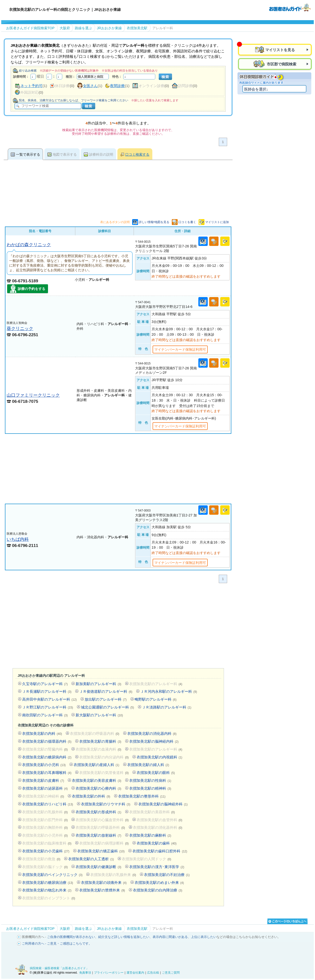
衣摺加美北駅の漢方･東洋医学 (157, 867)
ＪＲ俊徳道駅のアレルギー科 (106, 691)
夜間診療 (117, 86)
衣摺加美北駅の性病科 (150, 780)
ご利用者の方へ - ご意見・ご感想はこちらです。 (57, 943)
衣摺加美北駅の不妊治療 (167, 875)
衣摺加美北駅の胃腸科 (100, 741)
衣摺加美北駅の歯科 (157, 843)
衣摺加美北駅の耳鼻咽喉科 (47, 773)
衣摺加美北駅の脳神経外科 (163, 804)
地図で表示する (65, 154)
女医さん (90, 86)
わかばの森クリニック (29, 245)
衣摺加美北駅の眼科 (156, 773)
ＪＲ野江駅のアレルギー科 (48, 707)
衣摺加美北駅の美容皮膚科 (97, 780)
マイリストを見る (280, 50)
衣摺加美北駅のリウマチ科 (106, 804)
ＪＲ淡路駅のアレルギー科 (167, 707)
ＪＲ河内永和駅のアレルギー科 (169, 691)
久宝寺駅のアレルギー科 (45, 684)
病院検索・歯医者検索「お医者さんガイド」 (59, 968)
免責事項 (85, 973)
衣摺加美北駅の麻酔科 (150, 835)
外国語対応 (29, 92)
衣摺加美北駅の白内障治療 (158, 890)
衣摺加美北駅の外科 (91, 796)
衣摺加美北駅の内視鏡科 (159, 757)
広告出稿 (153, 973)
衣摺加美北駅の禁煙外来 (102, 890)
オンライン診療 (151, 86)
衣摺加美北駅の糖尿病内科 (47, 757)
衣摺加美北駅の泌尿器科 (45, 788)
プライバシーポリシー (109, 973)
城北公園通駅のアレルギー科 (108, 707)
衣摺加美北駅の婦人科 (148, 765)
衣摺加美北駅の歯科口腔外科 (160, 851)
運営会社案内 (135, 973)
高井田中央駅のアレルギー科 (49, 699)
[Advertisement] (118, 469)
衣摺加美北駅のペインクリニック (52, 875)
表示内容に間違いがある (170, 937)
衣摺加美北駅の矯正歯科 (101, 851)
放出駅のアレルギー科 (106, 699)
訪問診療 (185, 86)
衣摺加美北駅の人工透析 (91, 859)
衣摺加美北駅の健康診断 (98, 867)
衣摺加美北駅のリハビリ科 (48, 804)
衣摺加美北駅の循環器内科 (47, 741)
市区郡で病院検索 (281, 64)
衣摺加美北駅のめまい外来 (159, 882)
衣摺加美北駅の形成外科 (98, 812)
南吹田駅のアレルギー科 (45, 715)
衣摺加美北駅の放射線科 (98, 835)
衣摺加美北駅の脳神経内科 (154, 741)
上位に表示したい (204, 937)
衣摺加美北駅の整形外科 (142, 796)
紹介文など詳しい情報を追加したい (124, 937)
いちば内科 (18, 539)
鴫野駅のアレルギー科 (156, 699)
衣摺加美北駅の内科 (42, 733)
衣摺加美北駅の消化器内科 (152, 733)
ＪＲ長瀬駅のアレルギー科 (47, 691)
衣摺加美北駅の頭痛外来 (104, 882)
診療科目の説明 (101, 154)
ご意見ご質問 (171, 973)
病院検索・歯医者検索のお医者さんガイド (290, 7)
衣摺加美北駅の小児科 (44, 765)
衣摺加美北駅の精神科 (150, 788)
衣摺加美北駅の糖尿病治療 (48, 882)
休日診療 (62, 86)
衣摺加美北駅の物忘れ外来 (47, 890)
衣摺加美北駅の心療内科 (98, 788)
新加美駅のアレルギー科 (98, 684)
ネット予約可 (31, 86)
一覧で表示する (28, 154)
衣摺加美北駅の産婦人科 (96, 765)
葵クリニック (20, 328)
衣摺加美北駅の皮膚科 (43, 780)
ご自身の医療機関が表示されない (71, 937)
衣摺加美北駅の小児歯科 (46, 851)
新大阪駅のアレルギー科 (99, 715)
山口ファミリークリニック (33, 395)
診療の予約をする (31, 289)
